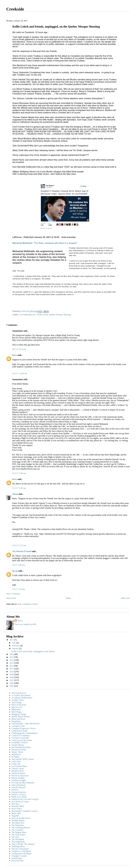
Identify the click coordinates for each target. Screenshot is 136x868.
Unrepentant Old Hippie (22, 854)
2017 (12, 640)
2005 (12, 686)
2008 (12, 677)
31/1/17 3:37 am (19, 545)
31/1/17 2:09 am (19, 473)
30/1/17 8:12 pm (19, 349)
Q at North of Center (20, 802)
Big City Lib (17, 707)
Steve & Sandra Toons (21, 818)
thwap (15, 571)
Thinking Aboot (18, 846)
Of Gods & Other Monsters (23, 783)
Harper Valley (17, 752)
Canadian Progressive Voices (24, 728)
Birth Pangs (16, 712)
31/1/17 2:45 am (19, 488)
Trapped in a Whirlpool (21, 851)
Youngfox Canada (19, 856)
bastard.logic (17, 858)
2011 (12, 669)
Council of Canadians (21, 735)
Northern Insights (19, 780)
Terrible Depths (18, 820)
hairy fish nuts (18, 861)
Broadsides (16, 721)
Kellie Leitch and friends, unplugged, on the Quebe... (34, 651)
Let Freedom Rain (19, 766)
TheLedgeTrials (18, 842)
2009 (12, 674)
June (14, 643)
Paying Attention (19, 792)
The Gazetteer (17, 830)
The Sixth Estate (18, 835)
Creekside (15, 9)
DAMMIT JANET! (20, 743)
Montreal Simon (18, 773)
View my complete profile (25, 624)
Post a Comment (13, 594)
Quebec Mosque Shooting (60, 315)
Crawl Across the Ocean (22, 740)
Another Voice (18, 700)
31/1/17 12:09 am (20, 373)
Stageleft (15, 816)
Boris (15, 355)
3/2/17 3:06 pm (19, 565)
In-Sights (15, 757)
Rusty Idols (16, 813)
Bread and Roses (19, 719)
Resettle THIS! (18, 806)
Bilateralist (16, 709)
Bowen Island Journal (21, 717)
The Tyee (15, 837)
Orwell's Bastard (18, 787)
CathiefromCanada (19, 731)
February (16, 646)
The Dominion (18, 825)
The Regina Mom (19, 832)
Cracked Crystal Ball (20, 738)
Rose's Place (17, 809)
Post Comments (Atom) (28, 604)
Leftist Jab (16, 764)
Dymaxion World (19, 750)
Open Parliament (19, 785)
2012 (12, 666)
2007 (12, 680)
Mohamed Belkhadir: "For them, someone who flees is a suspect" (45, 243)
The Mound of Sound (22, 551)
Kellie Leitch (43, 315)
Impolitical (16, 754)
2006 (12, 683)
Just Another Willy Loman (23, 759)
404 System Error (19, 693)
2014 (12, 660)
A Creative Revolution (21, 695)
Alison (15, 494)
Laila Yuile (16, 761)
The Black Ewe (18, 823)
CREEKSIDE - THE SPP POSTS (25, 724)
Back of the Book (19, 705)
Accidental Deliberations (22, 698)
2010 (12, 672)
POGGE (15, 790)
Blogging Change (19, 714)
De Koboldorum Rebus (21, 747)
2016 (12, 654)
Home (68, 598)
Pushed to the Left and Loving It (25, 799)
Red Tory (15, 804)
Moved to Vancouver (20, 776)
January (16, 649)
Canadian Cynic (18, 726)
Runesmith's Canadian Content (24, 811)
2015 (12, 657)
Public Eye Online (19, 797)
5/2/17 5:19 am (18, 589)
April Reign (16, 702)
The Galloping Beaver (21, 828)
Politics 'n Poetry (19, 794)
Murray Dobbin (18, 778)
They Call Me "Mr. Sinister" (23, 844)
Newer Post (11, 598)
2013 (12, 663)
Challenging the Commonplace (24, 733)
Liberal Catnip (18, 769)
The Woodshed (18, 839)
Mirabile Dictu (18, 771)
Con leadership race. (28, 315)
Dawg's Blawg (18, 745)
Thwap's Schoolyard (20, 849)
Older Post (125, 598)
